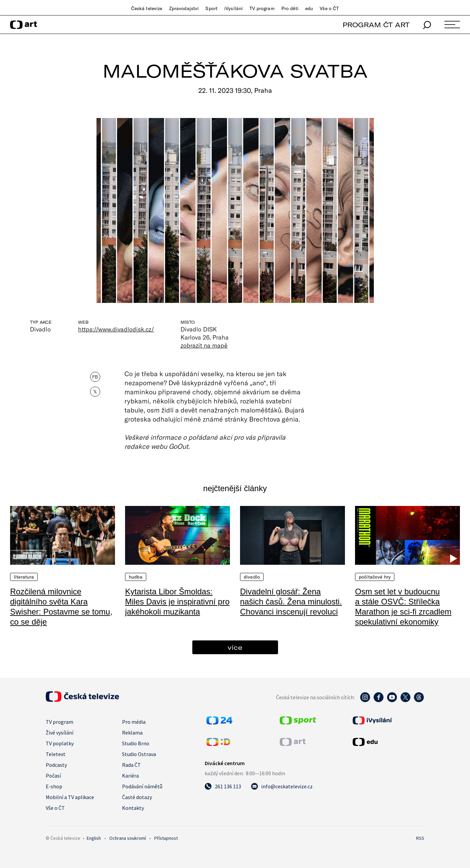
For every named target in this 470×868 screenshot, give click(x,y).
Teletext (56, 754)
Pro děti (290, 8)
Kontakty (133, 808)
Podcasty (56, 765)
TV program (262, 8)
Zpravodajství (184, 8)
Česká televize (147, 8)
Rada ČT (131, 765)
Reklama (132, 733)
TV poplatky (60, 743)
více (235, 647)
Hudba (136, 577)
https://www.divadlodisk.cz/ (116, 329)
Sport (211, 8)
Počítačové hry (375, 577)
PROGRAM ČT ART (376, 25)
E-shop (54, 786)
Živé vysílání (60, 733)
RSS (420, 838)
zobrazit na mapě (204, 345)
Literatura (24, 577)
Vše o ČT (329, 8)
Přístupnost (166, 838)
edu (309, 8)
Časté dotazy (137, 797)
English (94, 838)
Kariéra (130, 776)
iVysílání (233, 8)
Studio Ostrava (139, 754)
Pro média (134, 722)
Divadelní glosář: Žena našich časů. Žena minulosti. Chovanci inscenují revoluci (291, 602)
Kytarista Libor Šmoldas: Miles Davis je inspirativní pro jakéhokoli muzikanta (177, 602)
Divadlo (252, 577)
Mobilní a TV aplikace (70, 797)
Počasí (53, 776)
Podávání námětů (142, 786)
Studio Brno (136, 743)
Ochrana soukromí (128, 838)
